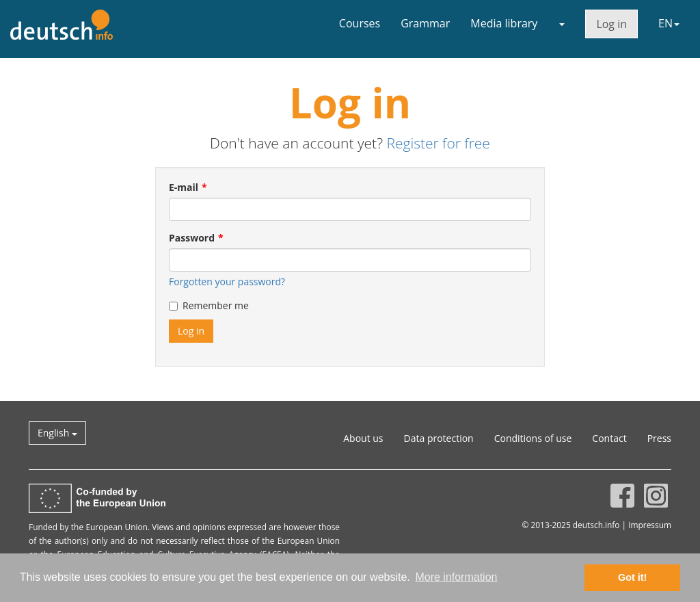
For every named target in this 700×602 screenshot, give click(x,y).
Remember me (209, 305)
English (57, 433)
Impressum (650, 525)
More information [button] (456, 577)
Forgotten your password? (227, 282)
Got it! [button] (632, 577)
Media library (504, 23)
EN (669, 23)
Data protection (439, 438)
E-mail (184, 187)
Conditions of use (533, 438)
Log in (611, 24)
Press (659, 438)
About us (363, 438)
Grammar (425, 23)
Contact (609, 438)
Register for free (438, 143)
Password (192, 238)
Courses (360, 23)
